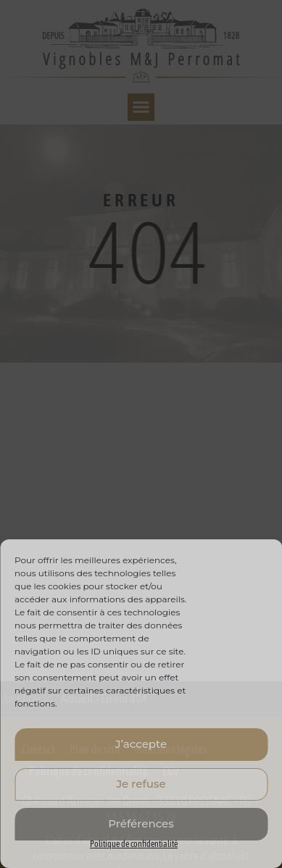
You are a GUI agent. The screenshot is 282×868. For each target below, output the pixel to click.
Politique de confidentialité (134, 844)
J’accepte (141, 744)
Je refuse (141, 784)
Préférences (141, 823)
